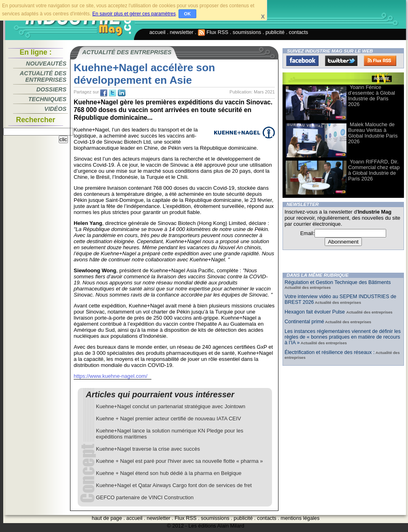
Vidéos (55, 109)
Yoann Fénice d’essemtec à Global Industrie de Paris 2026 (372, 96)
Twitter (341, 61)
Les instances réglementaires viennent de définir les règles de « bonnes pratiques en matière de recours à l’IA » (343, 337)
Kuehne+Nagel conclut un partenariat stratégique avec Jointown (171, 406)
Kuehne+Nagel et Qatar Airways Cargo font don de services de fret (174, 485)
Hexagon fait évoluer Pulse (316, 312)
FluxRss (380, 61)
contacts (299, 32)
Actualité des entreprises (43, 76)
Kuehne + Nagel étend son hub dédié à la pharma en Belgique (169, 473)
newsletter (182, 32)
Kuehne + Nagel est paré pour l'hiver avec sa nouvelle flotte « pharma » (180, 461)
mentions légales (300, 518)
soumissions (247, 32)
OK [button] (188, 14)
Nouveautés (46, 64)
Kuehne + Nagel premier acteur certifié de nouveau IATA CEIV (168, 419)
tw (113, 93)
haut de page (107, 518)
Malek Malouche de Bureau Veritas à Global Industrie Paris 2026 (373, 133)
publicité (275, 32)
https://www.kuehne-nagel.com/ (110, 376)
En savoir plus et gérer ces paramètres (134, 14)
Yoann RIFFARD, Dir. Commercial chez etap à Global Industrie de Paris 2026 (374, 170)
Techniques (47, 99)
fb (104, 93)
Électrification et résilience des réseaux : (329, 352)
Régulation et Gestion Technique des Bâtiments (338, 282)
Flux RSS (213, 32)
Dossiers (51, 89)
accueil (157, 32)
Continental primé (304, 322)
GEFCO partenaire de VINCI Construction (145, 497)
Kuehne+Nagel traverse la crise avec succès (148, 449)
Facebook (302, 61)
